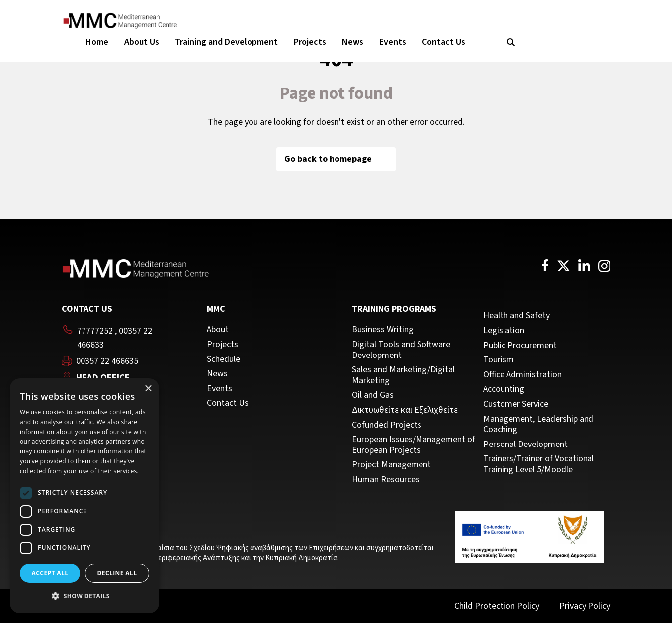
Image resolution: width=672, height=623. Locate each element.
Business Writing (383, 330)
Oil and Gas (373, 395)
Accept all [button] (50, 573)
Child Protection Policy (497, 606)
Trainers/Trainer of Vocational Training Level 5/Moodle (539, 464)
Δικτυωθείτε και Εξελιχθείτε (405, 410)
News (353, 42)
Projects (310, 42)
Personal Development (525, 445)
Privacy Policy (585, 606)
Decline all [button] (117, 573)
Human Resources (386, 480)
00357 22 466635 (107, 361)
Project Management (391, 465)
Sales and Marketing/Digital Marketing (403, 375)
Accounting (504, 389)
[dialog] (84, 496)
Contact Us (444, 42)
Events (393, 42)
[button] (84, 596)
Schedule (223, 359)
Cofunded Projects (387, 425)
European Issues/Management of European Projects (414, 445)
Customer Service (516, 404)
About (218, 330)
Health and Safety (516, 316)
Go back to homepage (336, 159)
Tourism (499, 360)
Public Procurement (520, 346)
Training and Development (226, 42)
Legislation (504, 331)
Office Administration (522, 375)
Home (97, 42)
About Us (142, 42)
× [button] (148, 389)
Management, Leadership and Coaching (538, 424)
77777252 (95, 331)
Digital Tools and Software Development (401, 350)
